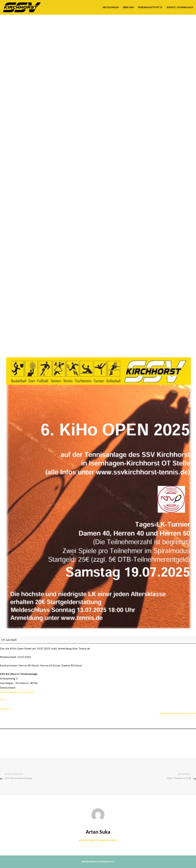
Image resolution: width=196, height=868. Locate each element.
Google (4, 709)
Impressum (89, 862)
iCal (2, 699)
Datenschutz (106, 862)
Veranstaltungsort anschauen (18, 692)
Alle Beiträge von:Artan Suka (98, 840)
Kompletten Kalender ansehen (178, 713)
